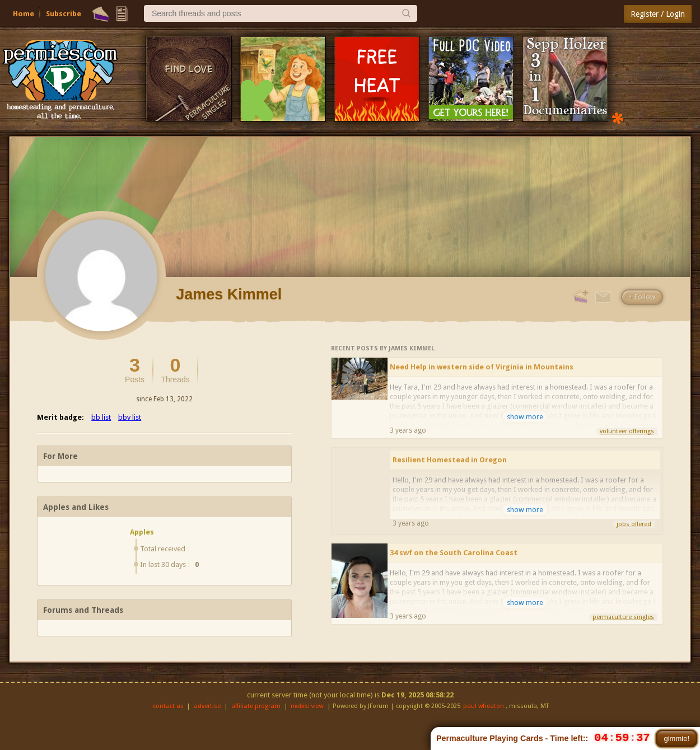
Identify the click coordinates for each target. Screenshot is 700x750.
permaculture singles (623, 617)
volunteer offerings (627, 431)
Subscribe (64, 14)
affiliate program (256, 706)
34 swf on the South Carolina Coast (454, 553)
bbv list (130, 417)
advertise (207, 706)
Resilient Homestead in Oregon (450, 460)
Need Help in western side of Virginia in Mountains (482, 367)
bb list (101, 417)
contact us (168, 706)
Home (24, 14)
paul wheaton (484, 706)
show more (525, 417)
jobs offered (634, 524)
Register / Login (658, 14)
